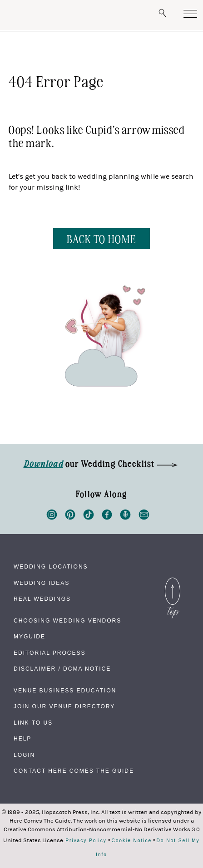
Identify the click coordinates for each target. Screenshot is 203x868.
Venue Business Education (65, 691)
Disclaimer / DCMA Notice (62, 669)
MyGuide (30, 637)
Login (24, 755)
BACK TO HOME (101, 238)
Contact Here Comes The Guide (74, 771)
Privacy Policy (86, 841)
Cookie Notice (131, 841)
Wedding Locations (51, 567)
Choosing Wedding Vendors (67, 621)
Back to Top (173, 583)
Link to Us (33, 723)
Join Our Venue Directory (64, 706)
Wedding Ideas (42, 583)
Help (22, 739)
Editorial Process (50, 653)
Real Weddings (42, 599)
